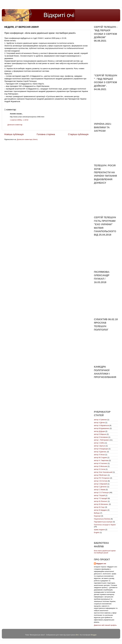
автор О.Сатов (99, 469)
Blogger (94, 635)
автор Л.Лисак (99, 455)
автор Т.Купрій (99, 495)
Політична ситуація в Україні (105, 525)
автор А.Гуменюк (100, 420)
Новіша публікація (14, 134)
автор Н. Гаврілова (101, 460)
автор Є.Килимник (101, 437)
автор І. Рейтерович (102, 440)
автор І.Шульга (100, 446)
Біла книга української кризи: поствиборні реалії (105, 552)
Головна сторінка (46, 134)
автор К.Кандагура (101, 449)
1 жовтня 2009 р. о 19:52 (19, 120)
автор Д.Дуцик (99, 431)
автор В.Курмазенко (102, 428)
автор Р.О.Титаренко (102, 478)
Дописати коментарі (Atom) (27, 139)
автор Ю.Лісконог (101, 501)
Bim (77, 635)
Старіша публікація (78, 134)
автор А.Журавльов (101, 425)
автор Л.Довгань (100, 452)
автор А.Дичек (99, 423)
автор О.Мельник (101, 466)
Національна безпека (102, 519)
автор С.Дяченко (100, 487)
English (97, 533)
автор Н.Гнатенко (101, 463)
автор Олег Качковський (103, 472)
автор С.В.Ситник (101, 481)
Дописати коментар (15, 125)
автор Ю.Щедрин (100, 510)
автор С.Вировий (100, 484)
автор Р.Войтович (101, 475)
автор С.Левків (100, 490)
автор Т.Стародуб (101, 498)
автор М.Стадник (100, 458)
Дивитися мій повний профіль (105, 625)
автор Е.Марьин (100, 434)
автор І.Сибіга (99, 443)
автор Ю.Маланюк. (101, 504)
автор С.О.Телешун (101, 493)
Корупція (97, 516)
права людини (99, 530)
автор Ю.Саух (99, 507)
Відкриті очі (101, 564)
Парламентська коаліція (103, 522)
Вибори (97, 513)
